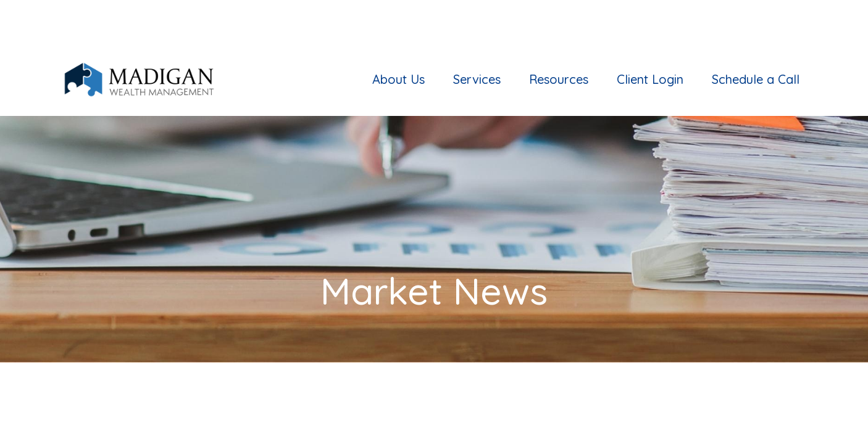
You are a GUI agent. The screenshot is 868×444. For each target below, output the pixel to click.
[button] (399, 36)
